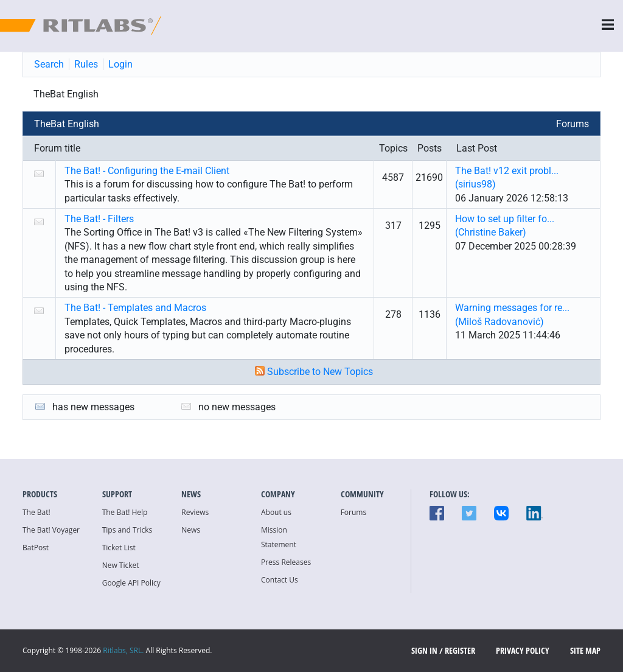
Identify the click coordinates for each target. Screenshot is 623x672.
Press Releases (286, 562)
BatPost (36, 548)
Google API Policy (131, 583)
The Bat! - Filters (99, 219)
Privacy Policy (523, 650)
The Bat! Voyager (51, 530)
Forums (573, 124)
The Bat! (37, 512)
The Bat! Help (125, 512)
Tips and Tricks (127, 530)
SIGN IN (424, 650)
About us (276, 512)
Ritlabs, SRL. (123, 650)
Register (460, 650)
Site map (585, 650)
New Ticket (121, 565)
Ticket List (119, 548)
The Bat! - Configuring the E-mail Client (147, 171)
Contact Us (280, 580)
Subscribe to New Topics (320, 372)
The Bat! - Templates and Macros (135, 308)
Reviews (195, 512)
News (191, 530)
